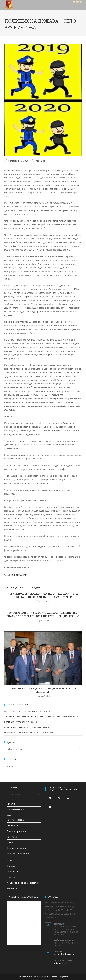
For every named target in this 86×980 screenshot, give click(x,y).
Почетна (11, 804)
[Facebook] (59, 798)
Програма (12, 837)
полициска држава (18, 575)
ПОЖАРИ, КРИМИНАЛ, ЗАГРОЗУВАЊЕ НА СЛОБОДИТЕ (30, 733)
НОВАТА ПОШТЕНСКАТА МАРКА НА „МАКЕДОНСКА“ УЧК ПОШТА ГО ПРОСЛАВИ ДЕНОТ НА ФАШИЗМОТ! (43, 595)
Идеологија (12, 825)
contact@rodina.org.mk (65, 954)
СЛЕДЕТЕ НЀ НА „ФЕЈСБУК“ (24, 897)
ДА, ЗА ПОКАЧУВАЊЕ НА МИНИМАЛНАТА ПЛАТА (27, 711)
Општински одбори (17, 848)
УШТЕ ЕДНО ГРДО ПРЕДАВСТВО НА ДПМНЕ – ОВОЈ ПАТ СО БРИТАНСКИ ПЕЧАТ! (41, 716)
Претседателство (15, 809)
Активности (12, 888)
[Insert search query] (43, 766)
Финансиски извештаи (18, 854)
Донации (11, 866)
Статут (10, 842)
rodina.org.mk (60, 963)
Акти (9, 815)
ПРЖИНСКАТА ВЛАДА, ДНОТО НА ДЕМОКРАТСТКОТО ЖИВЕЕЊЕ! (43, 690)
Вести (9, 860)
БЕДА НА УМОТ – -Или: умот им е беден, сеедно (26, 727)
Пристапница (13, 872)
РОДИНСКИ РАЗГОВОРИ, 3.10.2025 (21, 722)
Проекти (11, 877)
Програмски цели (15, 820)
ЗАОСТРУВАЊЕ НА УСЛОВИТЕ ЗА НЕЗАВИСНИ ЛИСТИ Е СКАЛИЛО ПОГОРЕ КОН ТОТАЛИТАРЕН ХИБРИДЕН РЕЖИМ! (43, 615)
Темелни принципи (16, 831)
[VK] (68, 798)
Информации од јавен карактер (23, 883)
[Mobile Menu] (78, 2)
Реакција (40, 161)
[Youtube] (50, 807)
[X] (50, 798)
